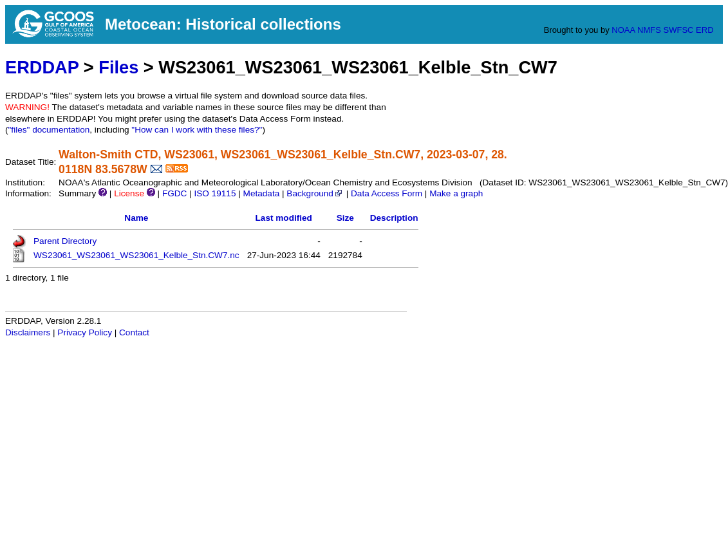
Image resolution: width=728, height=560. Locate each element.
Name (136, 218)
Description (394, 218)
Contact (134, 332)
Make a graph (456, 193)
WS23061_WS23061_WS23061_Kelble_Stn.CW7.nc (136, 255)
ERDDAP (42, 67)
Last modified (284, 218)
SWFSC (679, 30)
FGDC (175, 193)
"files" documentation (49, 130)
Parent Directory (65, 241)
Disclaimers (28, 332)
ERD (705, 30)
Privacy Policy (85, 332)
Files (118, 67)
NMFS (649, 30)
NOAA (623, 30)
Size (345, 218)
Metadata (262, 193)
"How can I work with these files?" (197, 130)
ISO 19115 (215, 193)
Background (315, 193)
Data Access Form (387, 193)
